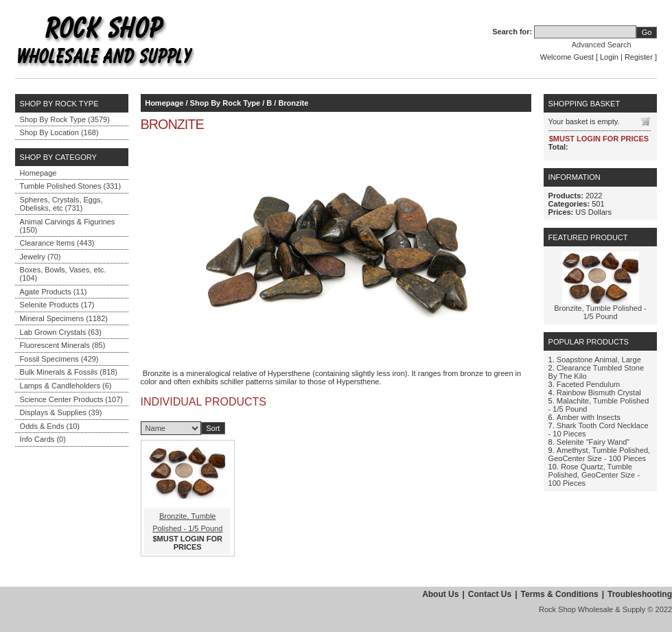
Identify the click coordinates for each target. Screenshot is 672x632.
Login (609, 57)
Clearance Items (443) (57, 243)
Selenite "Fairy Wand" (593, 442)
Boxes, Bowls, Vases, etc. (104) (63, 274)
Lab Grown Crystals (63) (61, 332)
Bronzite (293, 103)
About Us (440, 594)
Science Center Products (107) (71, 399)
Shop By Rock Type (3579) (65, 119)
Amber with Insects (589, 417)
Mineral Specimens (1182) (64, 318)
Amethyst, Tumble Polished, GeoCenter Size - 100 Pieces (600, 454)
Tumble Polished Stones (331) (71, 186)
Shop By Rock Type (225, 103)
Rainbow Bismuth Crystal (599, 393)
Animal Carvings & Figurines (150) (68, 226)
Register (639, 57)
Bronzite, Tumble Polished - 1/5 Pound (600, 312)
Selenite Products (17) (57, 305)
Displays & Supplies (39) (61, 412)
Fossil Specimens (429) (59, 359)
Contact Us (490, 594)
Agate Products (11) (54, 292)
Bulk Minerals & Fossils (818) (69, 372)
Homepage (38, 173)
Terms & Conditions (560, 594)
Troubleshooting (640, 594)
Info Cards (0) (43, 439)
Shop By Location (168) (59, 132)
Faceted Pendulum (588, 384)
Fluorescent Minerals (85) (63, 345)
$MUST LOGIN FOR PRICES (188, 543)
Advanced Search (602, 45)
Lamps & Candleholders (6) (66, 386)
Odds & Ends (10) (50, 426)
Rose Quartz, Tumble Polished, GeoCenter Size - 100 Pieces (594, 475)
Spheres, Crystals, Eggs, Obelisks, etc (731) (61, 204)
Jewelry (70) (40, 257)
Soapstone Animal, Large (599, 360)
